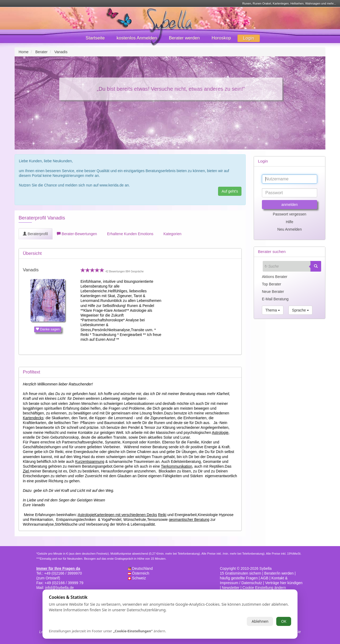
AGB (265, 578)
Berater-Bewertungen (77, 234)
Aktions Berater (275, 277)
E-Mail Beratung (275, 299)
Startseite (95, 38)
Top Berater (271, 284)
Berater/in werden (279, 573)
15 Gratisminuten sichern (241, 573)
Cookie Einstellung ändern (264, 588)
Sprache (300, 310)
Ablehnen (260, 621)
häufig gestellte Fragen (239, 578)
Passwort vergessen (290, 214)
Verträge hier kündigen (284, 583)
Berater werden (184, 38)
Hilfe (290, 222)
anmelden (290, 205)
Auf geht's (230, 191)
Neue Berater (273, 292)
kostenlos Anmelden (137, 38)
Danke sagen (48, 329)
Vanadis (31, 270)
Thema (273, 310)
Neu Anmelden (290, 229)
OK (284, 621)
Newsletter (231, 588)
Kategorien (172, 234)
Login (249, 38)
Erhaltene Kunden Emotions (130, 234)
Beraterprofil (35, 234)
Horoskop (221, 38)
